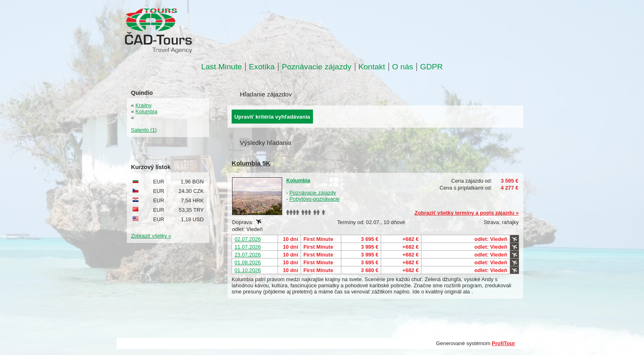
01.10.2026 (248, 270)
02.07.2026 (248, 239)
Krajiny (144, 105)
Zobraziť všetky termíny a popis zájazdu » (467, 213)
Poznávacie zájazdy (317, 67)
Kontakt (372, 67)
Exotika (262, 67)
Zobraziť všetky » (151, 236)
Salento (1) (144, 130)
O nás (403, 67)
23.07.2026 (248, 255)
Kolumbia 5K (251, 163)
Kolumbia (298, 180)
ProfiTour (503, 343)
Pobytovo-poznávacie (315, 199)
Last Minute (222, 67)
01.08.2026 (248, 262)
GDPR (431, 67)
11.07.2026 (248, 247)
